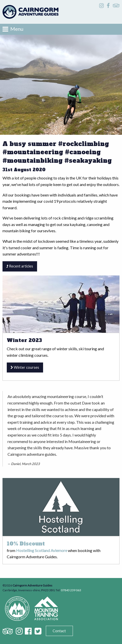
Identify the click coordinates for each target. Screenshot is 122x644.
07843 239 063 (71, 590)
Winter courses (25, 367)
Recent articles (20, 266)
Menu (13, 29)
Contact (59, 631)
